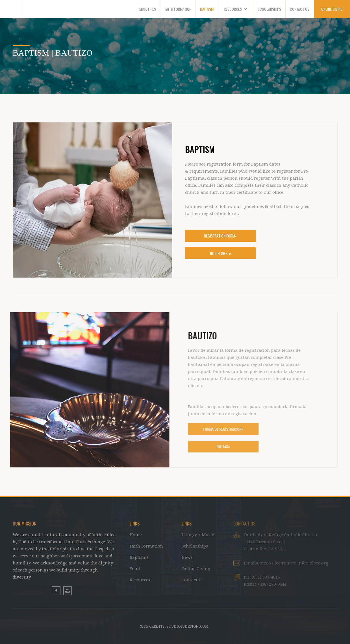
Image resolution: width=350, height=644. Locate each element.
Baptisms (139, 557)
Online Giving (196, 569)
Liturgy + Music (198, 535)
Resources (140, 580)
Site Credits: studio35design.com (174, 626)
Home (136, 535)
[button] (236, 9)
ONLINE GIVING (332, 9)
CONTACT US (300, 9)
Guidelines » (220, 253)
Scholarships (195, 546)
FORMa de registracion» (226, 429)
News (187, 557)
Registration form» (220, 236)
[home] (11, 9)
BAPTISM (207, 9)
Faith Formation (146, 546)
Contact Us (193, 580)
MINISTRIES (148, 9)
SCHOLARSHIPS (269, 9)
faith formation (178, 9)
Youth (136, 569)
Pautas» (226, 446)
